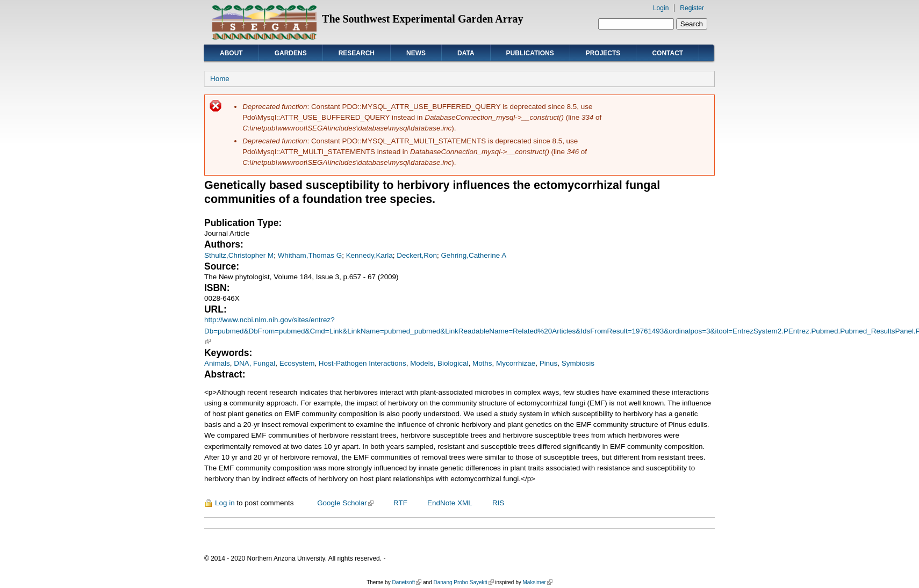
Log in (225, 503)
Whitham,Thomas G (310, 255)
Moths (482, 363)
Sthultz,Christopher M (239, 255)
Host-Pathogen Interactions (362, 363)
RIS (498, 503)
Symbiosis (578, 363)
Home (220, 79)
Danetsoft (407, 582)
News (416, 53)
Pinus (549, 363)
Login (661, 8)
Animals (217, 363)
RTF (400, 503)
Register (692, 8)
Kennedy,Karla (369, 255)
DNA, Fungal (254, 363)
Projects (603, 53)
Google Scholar (345, 503)
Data (466, 53)
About (231, 53)
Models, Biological (439, 363)
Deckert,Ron (417, 255)
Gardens (291, 53)
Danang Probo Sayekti (463, 582)
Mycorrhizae (516, 363)
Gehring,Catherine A (473, 255)
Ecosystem (297, 363)
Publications (530, 53)
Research (357, 53)
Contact (667, 53)
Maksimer (537, 582)
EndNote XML (450, 503)
